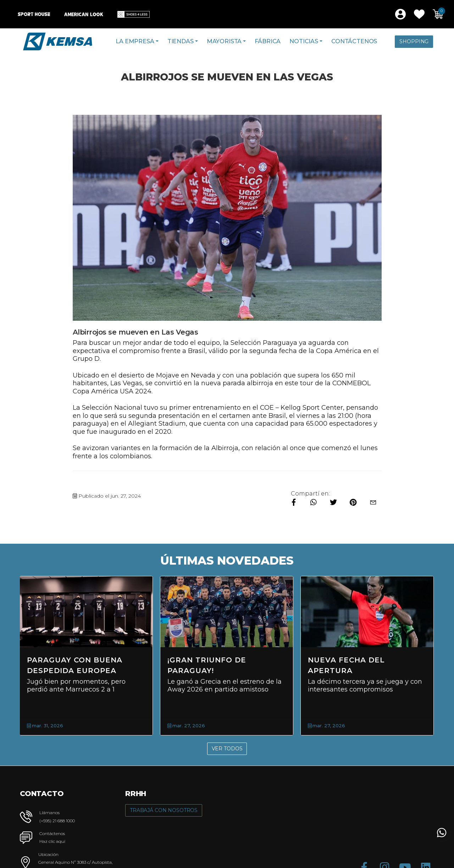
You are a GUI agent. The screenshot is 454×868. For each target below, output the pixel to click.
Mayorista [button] (224, 41)
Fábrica (268, 41)
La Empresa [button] (135, 41)
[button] (419, 14)
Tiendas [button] (181, 41)
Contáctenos (354, 41)
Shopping (414, 41)
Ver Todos (227, 749)
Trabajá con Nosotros (164, 810)
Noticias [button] (304, 41)
